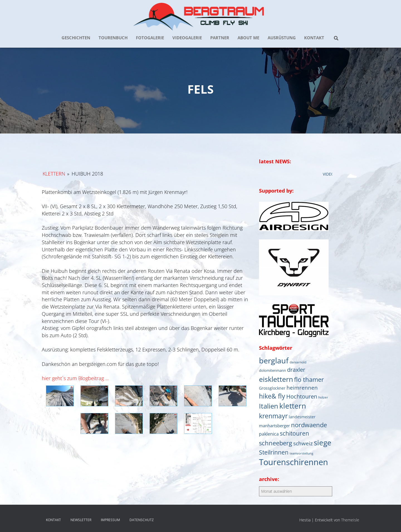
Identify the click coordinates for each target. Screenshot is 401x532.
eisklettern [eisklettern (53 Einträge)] (276, 379)
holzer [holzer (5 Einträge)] (323, 397)
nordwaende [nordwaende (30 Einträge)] (309, 425)
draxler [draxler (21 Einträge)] (296, 370)
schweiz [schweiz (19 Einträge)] (303, 443)
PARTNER (220, 38)
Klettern (54, 174)
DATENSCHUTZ (142, 520)
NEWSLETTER (81, 520)
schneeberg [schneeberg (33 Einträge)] (276, 443)
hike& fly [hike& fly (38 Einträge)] (272, 396)
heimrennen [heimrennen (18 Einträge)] (302, 388)
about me (248, 38)
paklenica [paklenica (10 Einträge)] (269, 434)
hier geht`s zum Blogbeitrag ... (75, 378)
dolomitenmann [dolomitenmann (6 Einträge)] (272, 370)
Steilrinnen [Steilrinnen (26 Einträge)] (274, 452)
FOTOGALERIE (150, 38)
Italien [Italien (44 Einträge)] (269, 406)
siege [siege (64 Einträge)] (323, 443)
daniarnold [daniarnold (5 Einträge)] (298, 362)
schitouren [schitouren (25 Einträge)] (294, 433)
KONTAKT (314, 38)
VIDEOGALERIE (187, 38)
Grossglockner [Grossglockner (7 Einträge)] (272, 388)
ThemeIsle (350, 520)
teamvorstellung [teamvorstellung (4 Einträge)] (301, 453)
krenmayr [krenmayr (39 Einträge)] (273, 416)
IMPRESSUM (110, 520)
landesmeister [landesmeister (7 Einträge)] (302, 417)
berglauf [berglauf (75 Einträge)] (274, 360)
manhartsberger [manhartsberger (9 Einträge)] (274, 426)
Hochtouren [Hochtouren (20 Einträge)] (302, 396)
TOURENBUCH (113, 38)
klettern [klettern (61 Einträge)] (293, 406)
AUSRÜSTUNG (282, 38)
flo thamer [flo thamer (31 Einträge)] (309, 379)
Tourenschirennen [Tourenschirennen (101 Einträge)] (294, 462)
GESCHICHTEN (76, 38)
